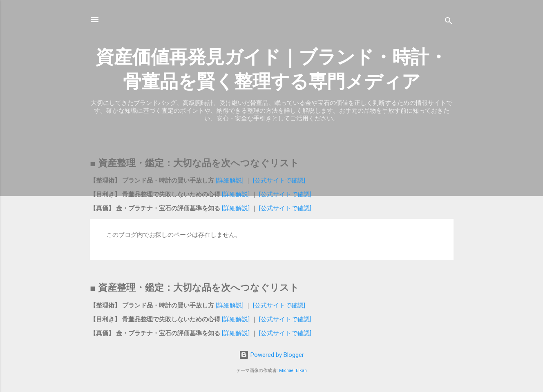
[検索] (449, 22)
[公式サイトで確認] (278, 180)
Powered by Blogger (271, 355)
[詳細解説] (230, 180)
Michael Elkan (293, 371)
